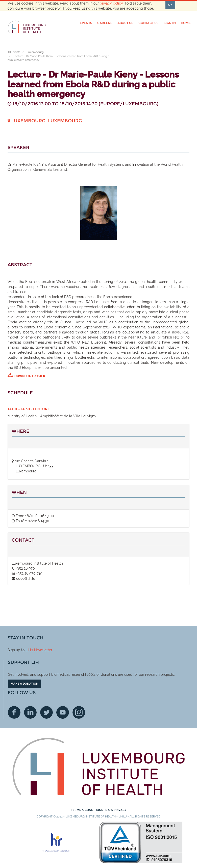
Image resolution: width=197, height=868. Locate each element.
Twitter (46, 712)
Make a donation (24, 684)
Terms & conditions (87, 810)
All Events (14, 52)
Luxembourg (35, 52)
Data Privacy (116, 810)
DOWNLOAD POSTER (30, 376)
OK (170, 5)
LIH (28, 650)
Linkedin (30, 712)
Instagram (79, 712)
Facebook (14, 712)
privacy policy (111, 3)
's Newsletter (42, 650)
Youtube (63, 712)
